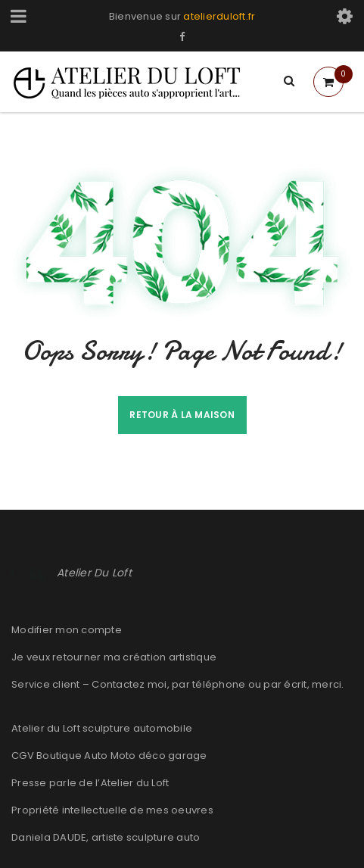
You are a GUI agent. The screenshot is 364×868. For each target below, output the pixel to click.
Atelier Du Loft (94, 573)
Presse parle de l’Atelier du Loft (90, 783)
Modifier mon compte (67, 630)
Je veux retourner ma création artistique (114, 657)
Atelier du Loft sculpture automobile (102, 728)
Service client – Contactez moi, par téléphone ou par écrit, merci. (178, 684)
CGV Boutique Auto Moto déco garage (109, 756)
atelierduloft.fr (219, 16)
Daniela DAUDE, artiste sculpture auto (106, 837)
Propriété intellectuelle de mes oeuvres (112, 810)
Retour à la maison (182, 415)
